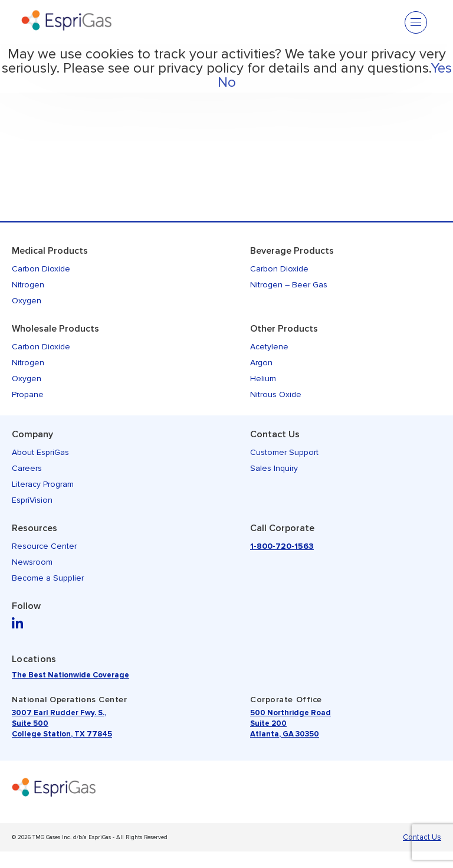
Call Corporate (282, 528)
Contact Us (275, 434)
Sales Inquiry (274, 468)
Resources (35, 528)
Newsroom (32, 562)
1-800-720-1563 (282, 546)
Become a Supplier (48, 578)
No (227, 82)
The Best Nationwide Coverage (70, 675)
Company (32, 434)
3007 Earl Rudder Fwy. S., (59, 713)
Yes (441, 68)
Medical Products (50, 251)
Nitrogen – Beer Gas (289, 285)
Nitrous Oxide (276, 394)
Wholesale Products (55, 329)
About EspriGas (40, 452)
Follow (26, 606)
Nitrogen (28, 285)
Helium (263, 379)
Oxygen (27, 301)
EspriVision (32, 500)
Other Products (284, 329)
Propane (28, 394)
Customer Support (284, 452)
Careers (27, 468)
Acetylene (269, 347)
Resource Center (44, 546)
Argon (261, 363)
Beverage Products (292, 251)
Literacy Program (43, 484)
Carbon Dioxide (41, 269)
